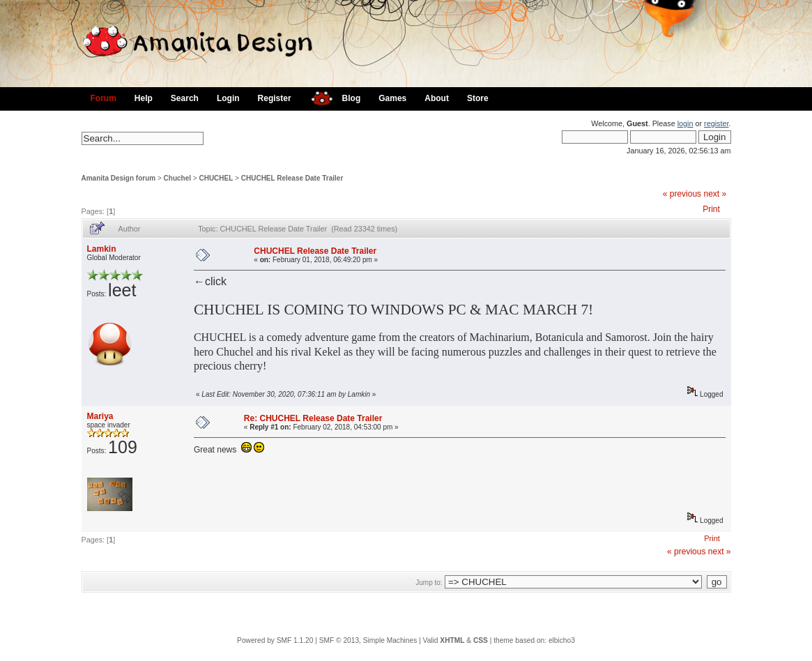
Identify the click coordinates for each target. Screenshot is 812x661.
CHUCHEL (216, 178)
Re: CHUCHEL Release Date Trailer (313, 418)
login (685, 123)
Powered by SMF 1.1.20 (275, 640)
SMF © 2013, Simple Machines (368, 640)
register (716, 123)
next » (715, 194)
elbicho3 (562, 640)
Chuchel (177, 178)
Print (711, 209)
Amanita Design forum (119, 178)
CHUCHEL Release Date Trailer (292, 178)
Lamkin (102, 249)
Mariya (100, 416)
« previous (682, 194)
